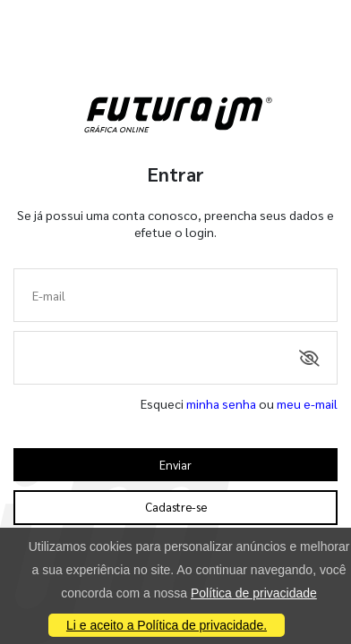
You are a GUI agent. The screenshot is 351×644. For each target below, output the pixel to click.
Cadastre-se (176, 507)
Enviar (175, 465)
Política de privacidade (254, 593)
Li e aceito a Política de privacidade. (167, 625)
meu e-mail (307, 403)
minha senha (221, 403)
